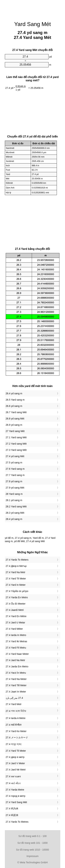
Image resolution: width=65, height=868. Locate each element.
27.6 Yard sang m (15, 469)
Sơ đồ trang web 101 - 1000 (32, 843)
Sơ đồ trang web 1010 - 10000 (33, 850)
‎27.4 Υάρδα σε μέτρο (17, 591)
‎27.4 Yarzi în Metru (16, 673)
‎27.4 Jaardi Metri (15, 610)
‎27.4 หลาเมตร (13, 776)
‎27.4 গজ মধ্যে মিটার (16, 711)
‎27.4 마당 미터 (14, 744)
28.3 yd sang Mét (15, 513)
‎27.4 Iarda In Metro (16, 635)
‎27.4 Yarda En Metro (17, 597)
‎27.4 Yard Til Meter (16, 579)
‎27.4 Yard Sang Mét (16, 802)
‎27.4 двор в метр (15, 757)
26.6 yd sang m (14, 406)
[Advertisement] (33, 9)
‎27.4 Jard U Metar (15, 623)
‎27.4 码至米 (12, 815)
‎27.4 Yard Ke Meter (16, 731)
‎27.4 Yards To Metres (17, 822)
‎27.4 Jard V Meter (15, 763)
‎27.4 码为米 (12, 809)
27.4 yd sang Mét (15, 456)
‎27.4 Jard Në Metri (16, 770)
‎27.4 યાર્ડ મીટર (13, 783)
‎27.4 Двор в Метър (16, 566)
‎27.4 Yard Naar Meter (17, 654)
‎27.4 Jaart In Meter (16, 692)
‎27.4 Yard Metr (14, 704)
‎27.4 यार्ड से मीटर (14, 725)
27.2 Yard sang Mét (16, 444)
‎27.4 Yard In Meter (16, 585)
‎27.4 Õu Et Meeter (16, 604)
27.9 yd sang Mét (15, 488)
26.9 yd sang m (14, 425)
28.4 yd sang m (14, 519)
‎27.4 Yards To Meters (17, 560)
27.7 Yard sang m (15, 475)
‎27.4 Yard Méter (14, 629)
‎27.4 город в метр (16, 796)
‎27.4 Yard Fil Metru (16, 648)
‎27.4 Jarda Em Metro (17, 666)
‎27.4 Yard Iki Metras (16, 641)
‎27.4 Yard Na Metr (16, 572)
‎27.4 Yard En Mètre (16, 616)
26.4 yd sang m (14, 393)
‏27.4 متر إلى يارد (14, 698)
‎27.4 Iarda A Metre (16, 718)
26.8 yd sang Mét (15, 419)
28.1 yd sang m (14, 500)
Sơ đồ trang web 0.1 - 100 (32, 836)
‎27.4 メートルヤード (17, 737)
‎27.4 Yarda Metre (15, 790)
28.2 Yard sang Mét (16, 506)
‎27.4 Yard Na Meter (16, 679)
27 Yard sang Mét (15, 431)
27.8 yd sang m (14, 481)
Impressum (32, 856)
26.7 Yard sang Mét (16, 412)
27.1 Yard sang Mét (16, 437)
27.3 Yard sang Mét (16, 450)
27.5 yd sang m (14, 463)
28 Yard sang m (14, 494)
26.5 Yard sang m (15, 400)
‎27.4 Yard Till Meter (16, 685)
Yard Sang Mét (32, 24)
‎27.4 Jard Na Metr (15, 660)
